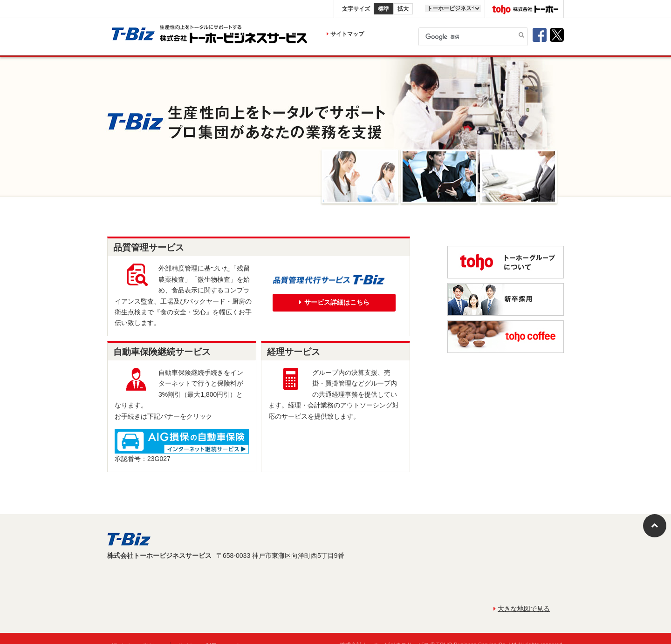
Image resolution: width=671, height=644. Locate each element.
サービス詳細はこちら (334, 302)
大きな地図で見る (522, 609)
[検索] (473, 37)
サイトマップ (345, 34)
